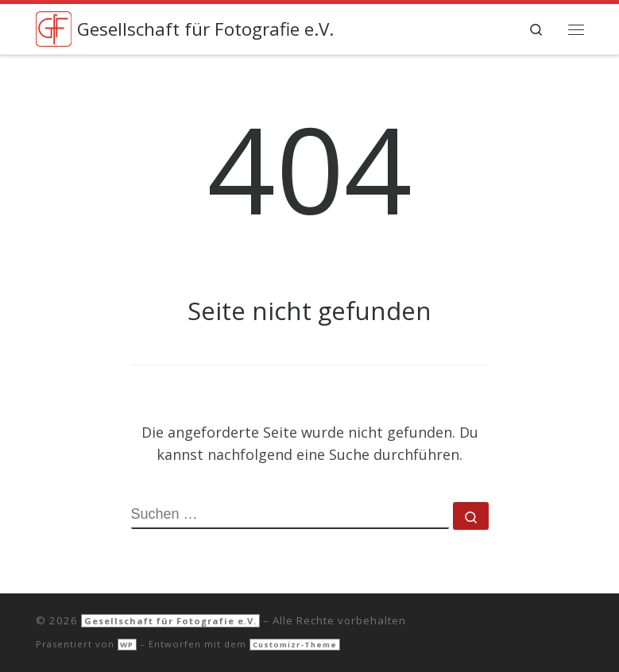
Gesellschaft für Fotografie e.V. (170, 621)
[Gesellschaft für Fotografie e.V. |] (54, 27)
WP (127, 645)
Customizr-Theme (295, 645)
